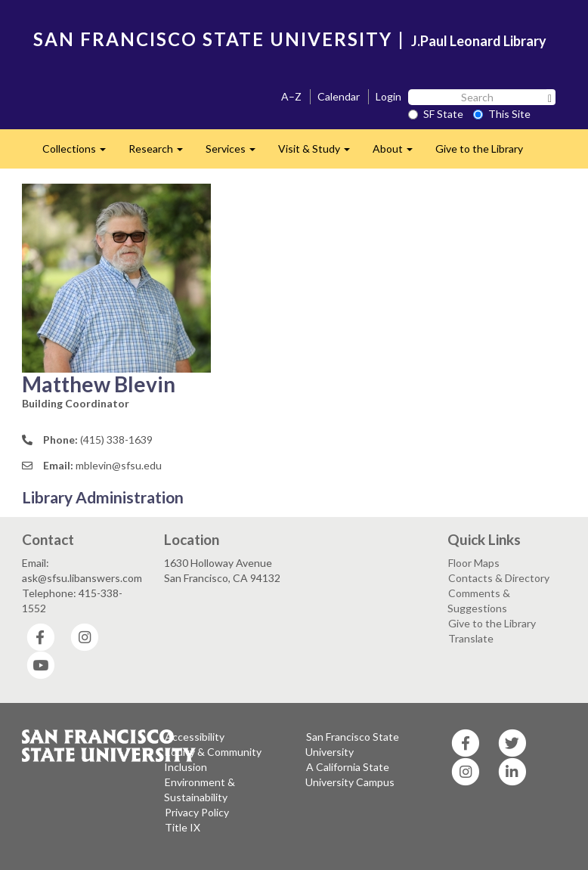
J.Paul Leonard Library (479, 41)
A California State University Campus (350, 774)
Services (236, 153)
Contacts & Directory (499, 578)
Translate (471, 638)
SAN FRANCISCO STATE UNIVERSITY (213, 39)
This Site (502, 114)
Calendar (339, 96)
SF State (436, 114)
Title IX (183, 827)
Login (388, 96)
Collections (80, 153)
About (398, 153)
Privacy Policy (197, 812)
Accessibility (195, 737)
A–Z (291, 96)
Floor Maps (474, 563)
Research (161, 153)
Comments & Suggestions (479, 601)
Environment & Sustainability (200, 790)
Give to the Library (479, 149)
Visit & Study (320, 153)
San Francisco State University (352, 744)
